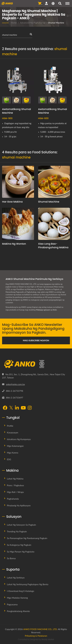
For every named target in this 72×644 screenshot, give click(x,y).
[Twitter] (11, 408)
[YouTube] (23, 408)
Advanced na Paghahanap (33, 23)
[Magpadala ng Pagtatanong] (40, 3)
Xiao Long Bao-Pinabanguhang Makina (53, 246)
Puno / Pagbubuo (15, 485)
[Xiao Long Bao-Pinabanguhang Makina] (54, 224)
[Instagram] (30, 408)
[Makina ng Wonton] (18, 224)
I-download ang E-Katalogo (21, 591)
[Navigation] (67, 3)
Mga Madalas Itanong (17, 598)
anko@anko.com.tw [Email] (15, 384)
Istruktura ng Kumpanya (19, 439)
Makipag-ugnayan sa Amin (46, 310)
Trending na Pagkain (17, 531)
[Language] (53, 4)
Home (14, 23)
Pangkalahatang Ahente (18, 611)
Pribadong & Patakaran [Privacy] (36, 636)
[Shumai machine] (54, 182)
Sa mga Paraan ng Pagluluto (21, 552)
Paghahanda (13, 499)
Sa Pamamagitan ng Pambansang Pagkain (27, 538)
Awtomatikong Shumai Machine (17, 111)
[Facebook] (5, 408)
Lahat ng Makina (15, 479)
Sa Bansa (11, 558)
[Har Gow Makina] (18, 182)
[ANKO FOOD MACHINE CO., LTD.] (36, 364)
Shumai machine (49, 202)
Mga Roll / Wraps (15, 492)
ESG (9, 459)
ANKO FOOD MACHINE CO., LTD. (40, 629)
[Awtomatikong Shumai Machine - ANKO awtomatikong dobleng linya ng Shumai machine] (54, 84)
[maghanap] (60, 4)
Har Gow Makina (12, 202)
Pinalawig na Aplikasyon (19, 505)
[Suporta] (46, 3)
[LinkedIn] (17, 408)
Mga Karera (13, 453)
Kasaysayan (13, 432)
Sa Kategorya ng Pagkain (19, 545)
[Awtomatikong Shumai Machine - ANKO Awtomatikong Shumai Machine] (18, 84)
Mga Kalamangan (15, 446)
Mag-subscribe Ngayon (36, 340)
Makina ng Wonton (14, 244)
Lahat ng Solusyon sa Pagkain (22, 525)
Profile (10, 426)
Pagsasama (12, 604)
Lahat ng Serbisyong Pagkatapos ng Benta (28, 584)
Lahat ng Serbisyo (16, 578)
